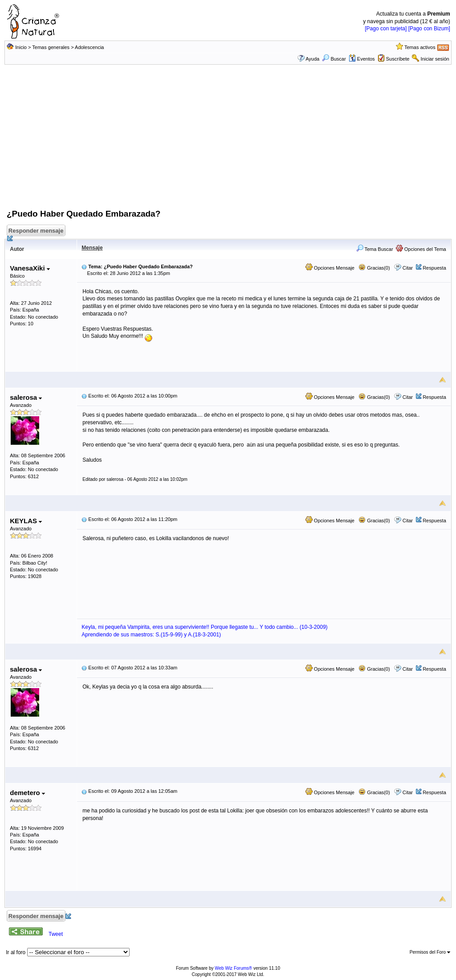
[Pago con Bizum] (429, 29)
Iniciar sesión (435, 59)
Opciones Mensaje (330, 268)
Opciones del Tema (421, 249)
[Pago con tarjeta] (386, 29)
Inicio (21, 47)
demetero (27, 793)
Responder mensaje (37, 232)
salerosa (26, 397)
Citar (408, 268)
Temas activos (420, 47)
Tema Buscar (375, 249)
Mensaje (92, 248)
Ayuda (312, 59)
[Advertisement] (228, 141)
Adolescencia (89, 47)
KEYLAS (26, 521)
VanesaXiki (30, 268)
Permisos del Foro (430, 952)
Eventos (362, 59)
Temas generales (51, 47)
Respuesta (434, 268)
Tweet (56, 934)
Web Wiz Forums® (233, 968)
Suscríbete (398, 59)
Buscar (334, 59)
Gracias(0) (374, 268)
